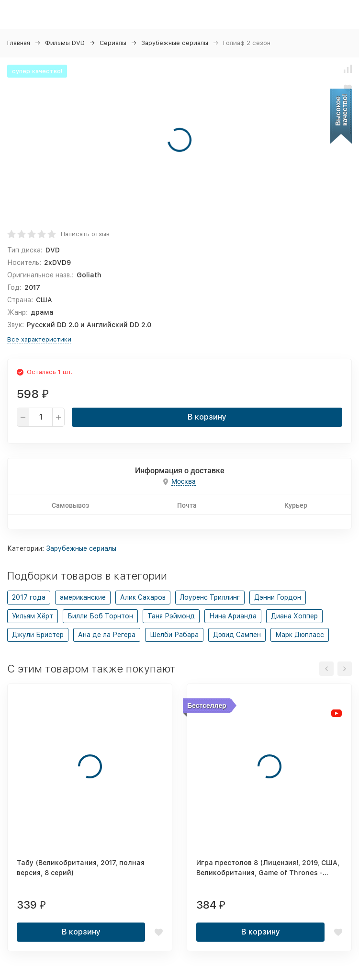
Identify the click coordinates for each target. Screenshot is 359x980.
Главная (19, 43)
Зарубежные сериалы (175, 43)
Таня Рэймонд (171, 616)
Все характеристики (39, 339)
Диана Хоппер (294, 616)
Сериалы (113, 43)
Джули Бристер (38, 635)
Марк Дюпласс (300, 635)
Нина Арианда (233, 616)
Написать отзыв (85, 234)
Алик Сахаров (143, 597)
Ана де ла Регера (107, 635)
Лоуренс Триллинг (210, 597)
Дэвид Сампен (237, 635)
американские (83, 597)
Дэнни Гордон (278, 597)
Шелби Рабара (174, 635)
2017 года (29, 597)
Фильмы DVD (65, 43)
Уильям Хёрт (33, 616)
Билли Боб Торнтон (100, 616)
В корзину (207, 417)
